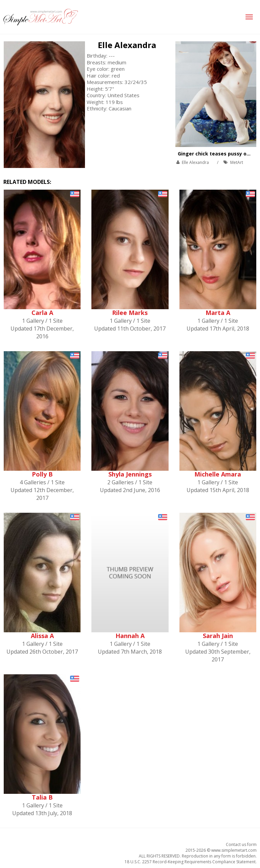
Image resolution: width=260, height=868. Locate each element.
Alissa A (42, 636)
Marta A (218, 313)
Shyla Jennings (130, 474)
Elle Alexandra (127, 45)
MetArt (237, 162)
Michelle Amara (218, 474)
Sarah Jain (218, 636)
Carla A (42, 313)
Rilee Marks (130, 313)
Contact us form (241, 844)
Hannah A (130, 636)
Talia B (42, 797)
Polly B (42, 474)
